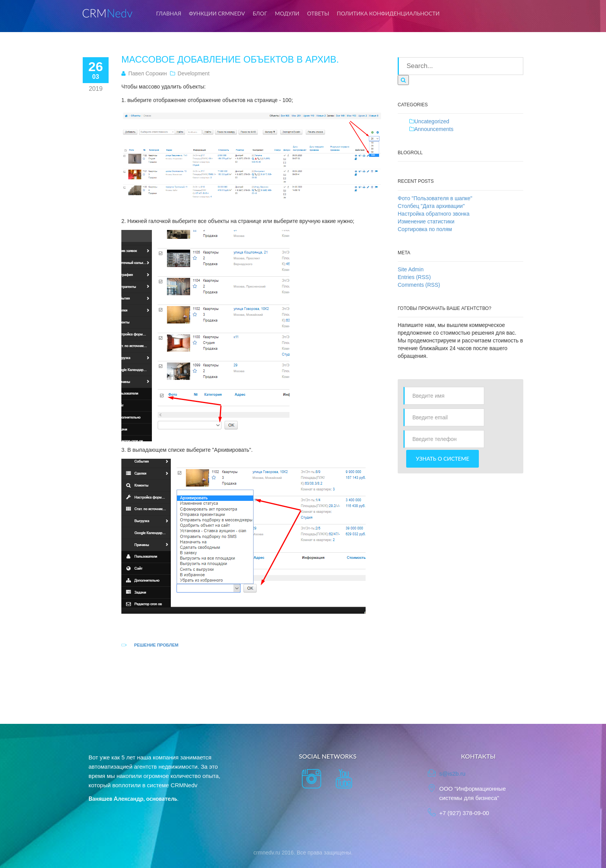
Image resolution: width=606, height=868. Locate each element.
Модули (287, 13)
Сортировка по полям (425, 229)
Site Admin (411, 269)
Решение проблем (156, 645)
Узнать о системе (443, 459)
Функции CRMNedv (217, 13)
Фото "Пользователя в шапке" (435, 198)
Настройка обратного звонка (434, 214)
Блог (260, 13)
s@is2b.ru (453, 774)
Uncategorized (432, 121)
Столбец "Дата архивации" (431, 206)
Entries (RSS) (414, 277)
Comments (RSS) (419, 285)
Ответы (318, 13)
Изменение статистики (426, 221)
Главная (169, 13)
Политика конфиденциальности (388, 13)
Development (194, 73)
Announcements (434, 129)
